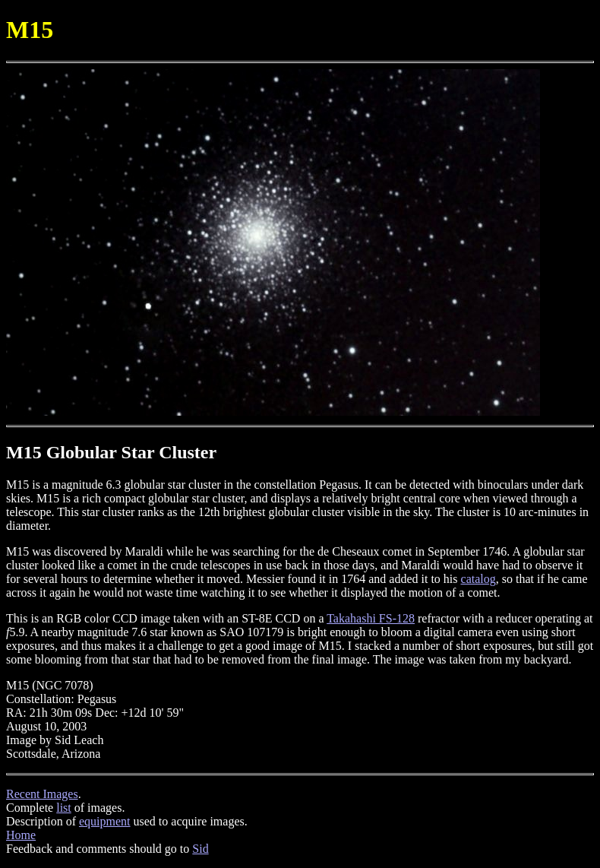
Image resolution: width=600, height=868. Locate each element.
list (64, 808)
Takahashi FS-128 (371, 618)
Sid (200, 849)
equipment (105, 821)
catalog (478, 579)
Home (21, 835)
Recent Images (42, 794)
